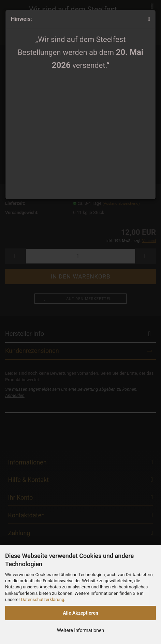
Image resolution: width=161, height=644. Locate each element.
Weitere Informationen (80, 630)
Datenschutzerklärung (43, 599)
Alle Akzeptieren (80, 613)
